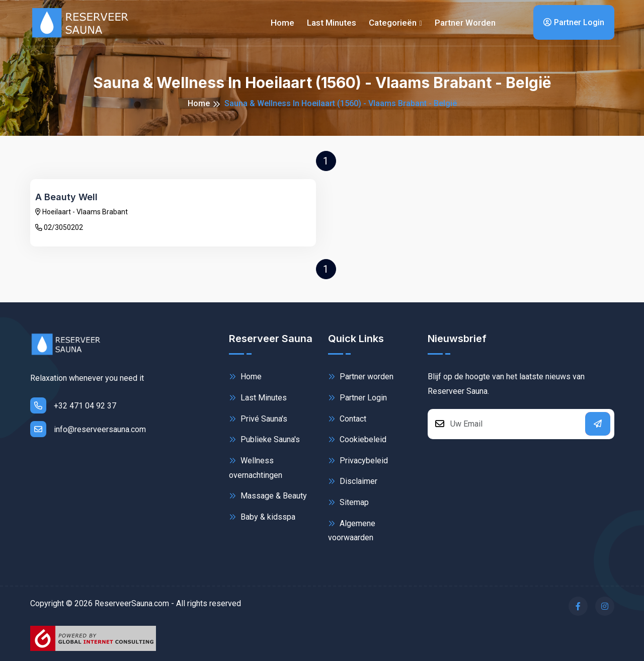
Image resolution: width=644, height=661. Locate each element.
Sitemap (348, 502)
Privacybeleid (358, 461)
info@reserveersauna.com (88, 429)
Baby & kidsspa (262, 517)
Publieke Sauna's (264, 439)
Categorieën (393, 23)
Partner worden (465, 23)
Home (283, 23)
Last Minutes (258, 398)
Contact (347, 419)
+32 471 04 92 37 (73, 405)
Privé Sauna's (258, 419)
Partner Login (574, 22)
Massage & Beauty (268, 496)
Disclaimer (353, 481)
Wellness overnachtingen (256, 467)
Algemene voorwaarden (352, 530)
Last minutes (332, 23)
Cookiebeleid (357, 439)
